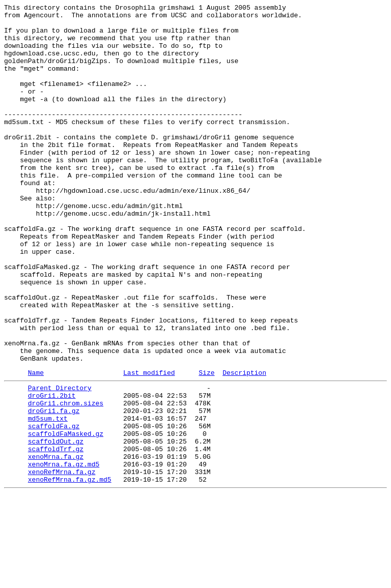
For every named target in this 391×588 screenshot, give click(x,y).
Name (36, 446)
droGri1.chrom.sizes (66, 481)
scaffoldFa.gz (54, 508)
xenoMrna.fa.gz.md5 (64, 554)
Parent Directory (60, 462)
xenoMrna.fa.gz (56, 545)
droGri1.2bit (52, 472)
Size (206, 446)
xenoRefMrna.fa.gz (62, 563)
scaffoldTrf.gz (56, 536)
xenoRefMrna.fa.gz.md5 (70, 572)
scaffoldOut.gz (56, 526)
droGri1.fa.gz (54, 490)
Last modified (149, 446)
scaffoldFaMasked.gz (66, 517)
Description (244, 446)
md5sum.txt (48, 499)
